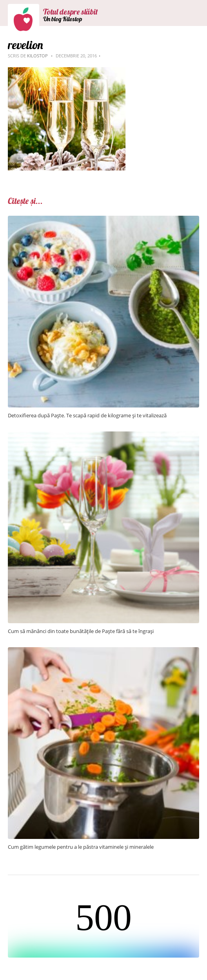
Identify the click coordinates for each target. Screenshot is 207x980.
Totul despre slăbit (71, 12)
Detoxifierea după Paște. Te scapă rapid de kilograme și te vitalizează (87, 415)
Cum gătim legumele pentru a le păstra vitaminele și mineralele (81, 847)
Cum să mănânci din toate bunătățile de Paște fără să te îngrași (81, 631)
